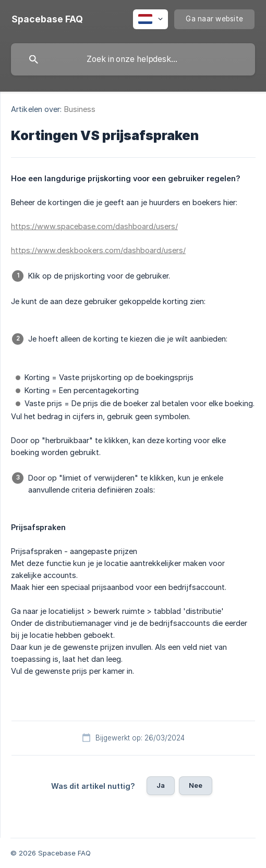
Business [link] (80, 109)
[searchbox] (133, 59)
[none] (47, 19)
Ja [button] (161, 785)
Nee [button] (196, 785)
